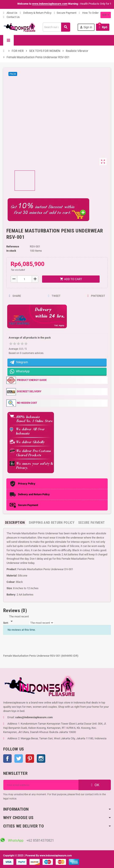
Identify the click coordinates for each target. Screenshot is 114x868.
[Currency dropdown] (106, 15)
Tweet (54, 296)
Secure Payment (65, 13)
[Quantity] (25, 279)
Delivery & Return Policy (36, 13)
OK (95, 785)
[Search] (56, 27)
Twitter (19, 759)
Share (15, 296)
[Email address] (41, 785)
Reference (13, 246)
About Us (10, 13)
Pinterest (96, 296)
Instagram (41, 759)
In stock (11, 251)
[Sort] (19, 619)
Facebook (7, 759)
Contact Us (11, 17)
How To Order (89, 13)
